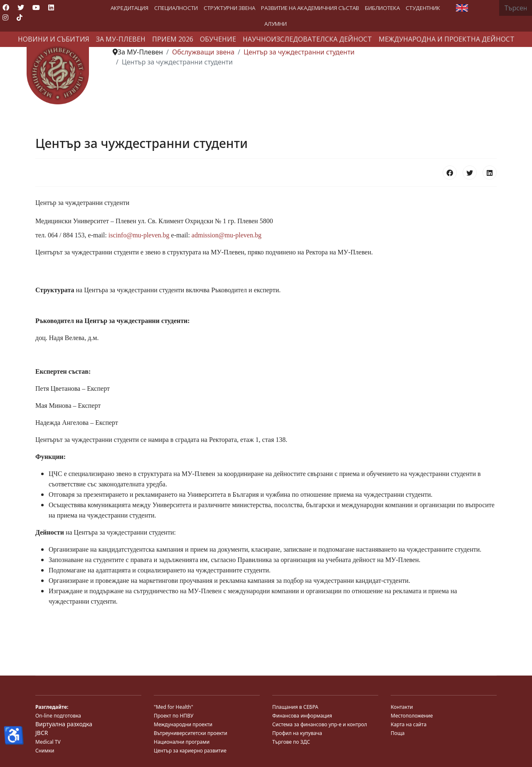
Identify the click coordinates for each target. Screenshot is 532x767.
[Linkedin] (51, 7)
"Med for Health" (174, 707)
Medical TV (48, 742)
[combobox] (516, 8)
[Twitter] (21, 7)
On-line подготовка (58, 716)
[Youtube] (36, 7)
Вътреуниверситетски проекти (191, 733)
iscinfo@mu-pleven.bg (139, 235)
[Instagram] (5, 17)
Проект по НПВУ (174, 716)
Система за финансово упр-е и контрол (320, 724)
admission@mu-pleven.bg (227, 235)
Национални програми (182, 742)
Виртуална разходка (64, 724)
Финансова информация (302, 716)
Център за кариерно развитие (190, 751)
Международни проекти (183, 724)
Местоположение (412, 716)
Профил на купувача (297, 733)
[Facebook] (6, 7)
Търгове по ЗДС (291, 742)
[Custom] (20, 17)
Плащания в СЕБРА (295, 707)
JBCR (42, 733)
